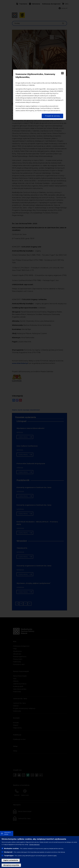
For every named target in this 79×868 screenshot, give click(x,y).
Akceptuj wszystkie (11, 865)
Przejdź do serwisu (52, 116)
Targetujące (9, 856)
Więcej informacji (34, 845)
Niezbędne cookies (11, 848)
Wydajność (8, 852)
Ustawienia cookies (7, 833)
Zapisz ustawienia (11, 860)
